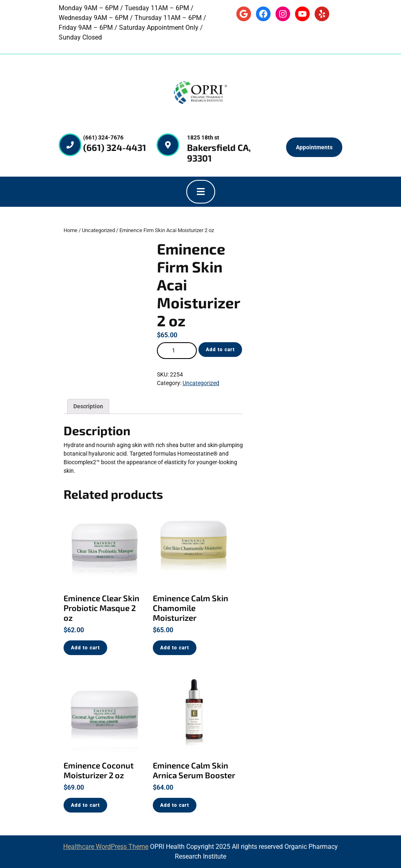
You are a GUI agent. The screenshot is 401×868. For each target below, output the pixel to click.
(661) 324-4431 (115, 147)
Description (88, 406)
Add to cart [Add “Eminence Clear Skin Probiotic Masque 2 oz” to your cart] (85, 648)
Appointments (314, 147)
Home (71, 230)
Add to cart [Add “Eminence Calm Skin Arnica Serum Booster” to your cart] (175, 805)
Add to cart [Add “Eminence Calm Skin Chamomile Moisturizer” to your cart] (175, 648)
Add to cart (220, 350)
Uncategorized (98, 230)
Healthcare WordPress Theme (106, 847)
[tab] (201, 192)
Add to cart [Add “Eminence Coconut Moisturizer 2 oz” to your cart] (85, 805)
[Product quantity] (177, 351)
